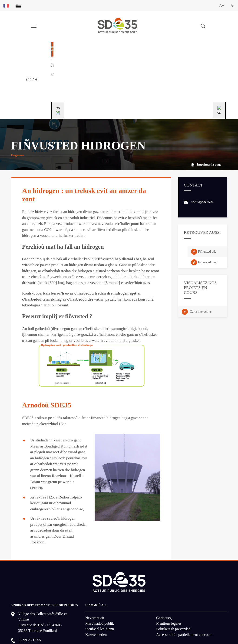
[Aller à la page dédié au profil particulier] (136, 60)
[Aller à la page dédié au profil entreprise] (195, 60)
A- (233, 5)
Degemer (18, 115)
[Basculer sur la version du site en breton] (18, 5)
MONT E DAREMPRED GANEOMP (44, 615)
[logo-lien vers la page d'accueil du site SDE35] (117, 25)
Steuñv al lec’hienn (100, 589)
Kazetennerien (96, 595)
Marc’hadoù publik (100, 584)
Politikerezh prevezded (173, 589)
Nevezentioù (95, 578)
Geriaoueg (164, 578)
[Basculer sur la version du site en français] (6, 5)
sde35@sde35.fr (202, 162)
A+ (222, 5)
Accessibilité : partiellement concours (184, 595)
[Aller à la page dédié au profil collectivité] (79, 60)
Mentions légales (169, 584)
